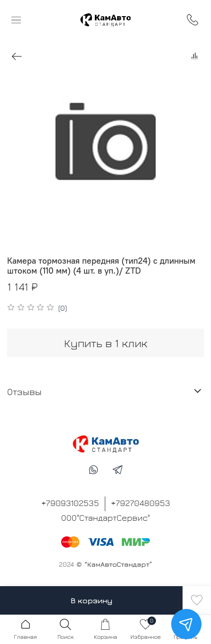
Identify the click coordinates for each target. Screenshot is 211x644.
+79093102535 (70, 503)
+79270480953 (141, 503)
